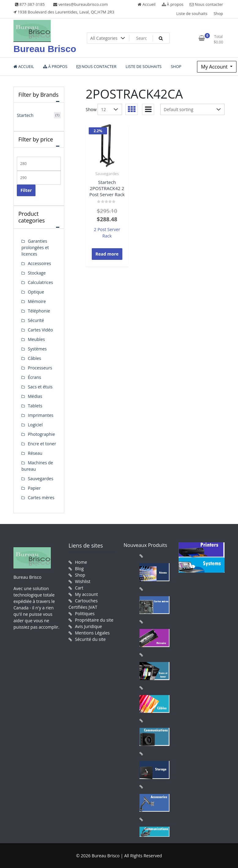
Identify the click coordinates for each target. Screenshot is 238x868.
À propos (173, 4)
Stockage (37, 273)
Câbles (34, 358)
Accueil (147, 4)
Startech (25, 115)
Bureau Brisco (45, 49)
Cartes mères (41, 498)
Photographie (41, 434)
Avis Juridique (88, 626)
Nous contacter (206, 4)
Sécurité (36, 320)
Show (91, 109)
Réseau (35, 453)
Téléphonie (39, 311)
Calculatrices (40, 282)
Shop (218, 13)
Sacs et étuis (40, 387)
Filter (26, 190)
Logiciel (35, 425)
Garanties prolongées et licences (35, 247)
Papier (34, 488)
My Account (215, 67)
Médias (35, 396)
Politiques (85, 614)
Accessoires (39, 263)
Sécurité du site (90, 639)
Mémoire (37, 301)
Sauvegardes (107, 174)
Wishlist (83, 581)
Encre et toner (42, 444)
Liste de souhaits (192, 13)
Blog (79, 569)
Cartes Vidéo (40, 330)
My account (86, 594)
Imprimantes (41, 415)
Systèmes (37, 349)
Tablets (35, 406)
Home (81, 562)
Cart (79, 588)
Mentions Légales (92, 633)
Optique (36, 292)
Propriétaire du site (94, 620)
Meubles (36, 339)
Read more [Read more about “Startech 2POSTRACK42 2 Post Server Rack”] (107, 254)
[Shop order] (192, 109)
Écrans (34, 377)
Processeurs (40, 368)
